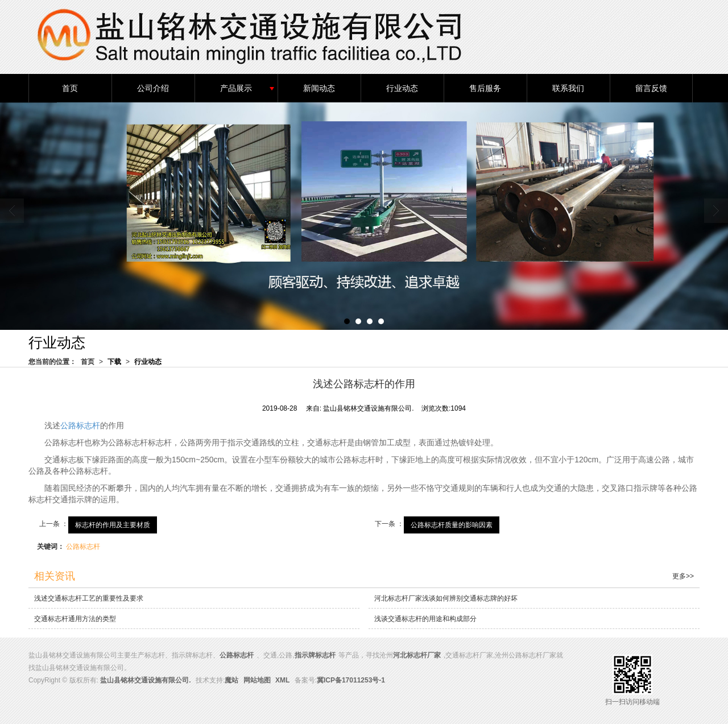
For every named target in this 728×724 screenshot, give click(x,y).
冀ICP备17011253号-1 (351, 680)
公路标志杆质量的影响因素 (452, 525)
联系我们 (568, 88)
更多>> (683, 576)
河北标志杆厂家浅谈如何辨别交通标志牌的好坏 (446, 598)
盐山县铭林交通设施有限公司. (145, 680)
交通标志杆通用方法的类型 (75, 619)
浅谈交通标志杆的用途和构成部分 (425, 619)
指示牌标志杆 (315, 655)
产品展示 (236, 88)
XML (282, 680)
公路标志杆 (80, 425)
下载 (114, 362)
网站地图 (257, 680)
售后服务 (485, 88)
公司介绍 (153, 88)
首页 (70, 88)
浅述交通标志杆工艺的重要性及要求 (89, 598)
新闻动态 (319, 88)
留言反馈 (651, 88)
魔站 (231, 680)
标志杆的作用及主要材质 (113, 525)
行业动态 (402, 88)
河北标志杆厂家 (417, 655)
